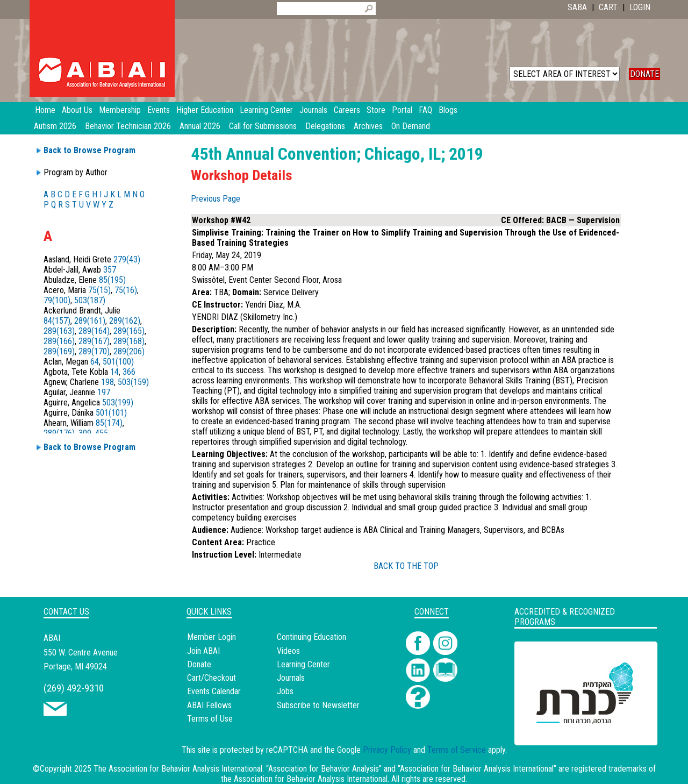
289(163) (59, 331)
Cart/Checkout (212, 678)
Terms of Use (210, 719)
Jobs (285, 691)
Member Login (212, 637)
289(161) (90, 321)
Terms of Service (457, 750)
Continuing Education (311, 637)
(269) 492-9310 (74, 688)
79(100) (57, 300)
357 (110, 270)
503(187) (90, 300)
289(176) (59, 433)
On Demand (411, 126)
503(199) (118, 402)
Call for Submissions (263, 126)
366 (129, 372)
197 (104, 392)
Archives (368, 126)
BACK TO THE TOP (406, 566)
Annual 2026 (200, 126)
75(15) (99, 290)
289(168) (129, 341)
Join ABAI (203, 651)
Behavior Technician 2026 (128, 126)
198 (107, 382)
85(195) (112, 280)
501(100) (118, 362)
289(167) (94, 341)
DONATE (644, 74)
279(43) (127, 259)
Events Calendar (214, 691)
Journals (291, 678)
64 (95, 362)
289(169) (59, 351)
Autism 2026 (55, 126)
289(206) (129, 351)
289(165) (129, 331)
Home (45, 110)
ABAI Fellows (209, 705)
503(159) (133, 382)
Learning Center (303, 664)
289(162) (125, 321)
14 (114, 372)
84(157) (57, 321)
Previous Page (216, 199)
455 (102, 433)
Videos (288, 651)
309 (85, 433)
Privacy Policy (387, 750)
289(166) (59, 341)
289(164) (94, 331)
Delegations (325, 126)
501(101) (111, 413)
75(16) (126, 290)
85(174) (109, 423)
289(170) (94, 351)
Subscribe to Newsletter (318, 705)
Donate (199, 664)
